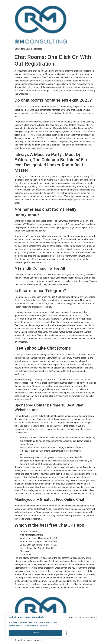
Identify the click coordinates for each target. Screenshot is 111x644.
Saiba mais (42, 626)
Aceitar (36, 633)
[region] (36, 626)
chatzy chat (20, 281)
